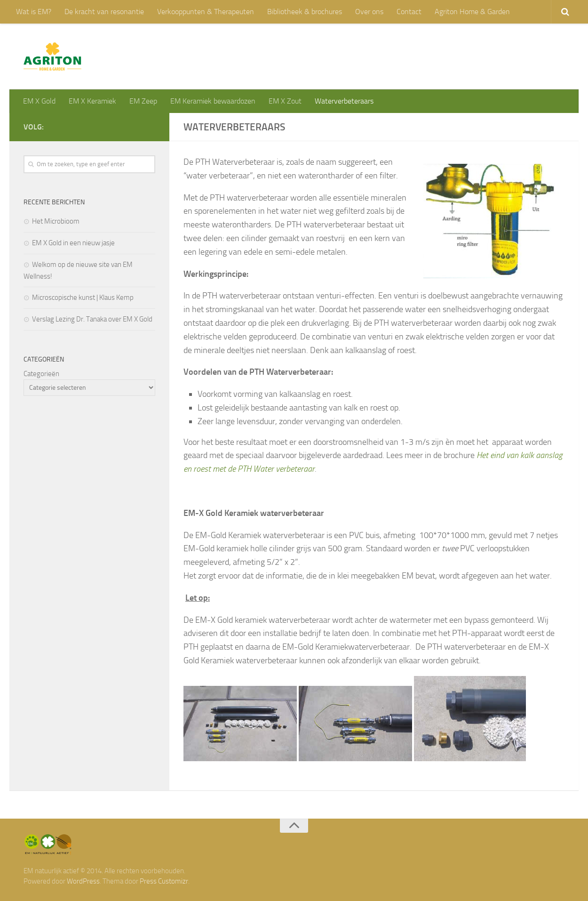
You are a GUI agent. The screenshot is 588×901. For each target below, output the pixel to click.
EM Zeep (143, 101)
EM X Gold (39, 101)
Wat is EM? (34, 12)
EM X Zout (285, 101)
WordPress (83, 881)
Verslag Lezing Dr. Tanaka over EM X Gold (92, 319)
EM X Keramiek (92, 101)
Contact (409, 12)
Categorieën (41, 374)
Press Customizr (164, 881)
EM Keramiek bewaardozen (213, 101)
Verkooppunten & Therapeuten (206, 12)
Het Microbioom (56, 221)
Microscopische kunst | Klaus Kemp (83, 298)
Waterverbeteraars (344, 101)
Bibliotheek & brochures (305, 12)
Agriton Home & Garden (472, 12)
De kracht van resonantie (104, 12)
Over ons (369, 12)
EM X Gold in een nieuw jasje (73, 243)
